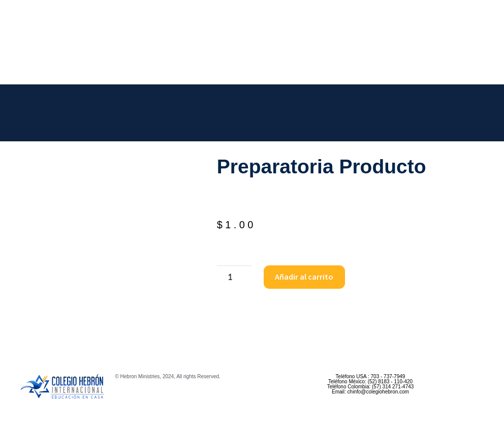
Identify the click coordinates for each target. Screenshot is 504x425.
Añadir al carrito (304, 277)
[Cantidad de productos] (234, 277)
